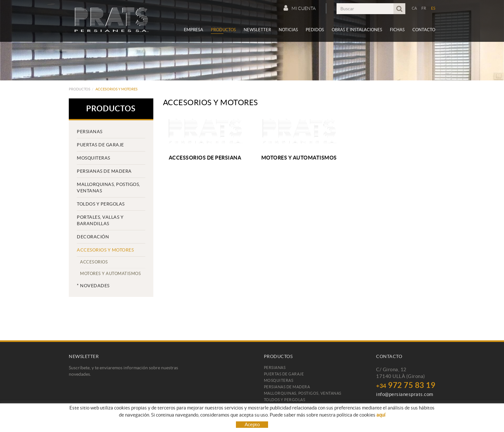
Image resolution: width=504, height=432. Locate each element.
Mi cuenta (300, 8)
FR (424, 8)
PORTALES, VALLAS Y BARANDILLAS (100, 220)
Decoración (93, 237)
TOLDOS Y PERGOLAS (101, 204)
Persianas (90, 132)
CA (414, 8)
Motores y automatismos (110, 274)
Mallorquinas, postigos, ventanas (108, 188)
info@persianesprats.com (405, 394)
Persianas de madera (104, 171)
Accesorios (94, 262)
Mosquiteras (94, 158)
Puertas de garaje (100, 145)
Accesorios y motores (105, 250)
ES (433, 8)
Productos (80, 89)
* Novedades (93, 286)
